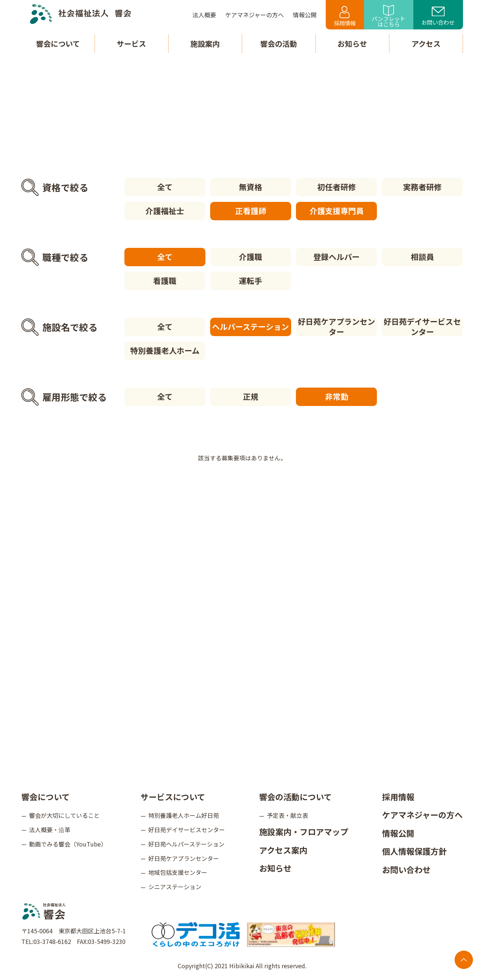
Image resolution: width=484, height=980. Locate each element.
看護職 (165, 281)
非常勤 (337, 396)
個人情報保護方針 (414, 851)
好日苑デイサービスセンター (422, 327)
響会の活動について (295, 797)
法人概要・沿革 (50, 830)
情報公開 (398, 833)
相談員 (422, 257)
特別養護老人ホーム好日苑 (184, 815)
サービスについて (173, 797)
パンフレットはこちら (388, 16)
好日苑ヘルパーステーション (186, 844)
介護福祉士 (165, 211)
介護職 (250, 257)
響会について (45, 797)
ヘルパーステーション (250, 327)
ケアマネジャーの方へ (422, 815)
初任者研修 (337, 187)
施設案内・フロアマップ (304, 831)
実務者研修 (422, 187)
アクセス (426, 44)
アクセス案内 (283, 850)
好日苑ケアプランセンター (336, 327)
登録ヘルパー (336, 257)
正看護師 (251, 211)
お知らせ (275, 868)
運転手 (250, 281)
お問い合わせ (438, 17)
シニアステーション (175, 887)
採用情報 (345, 16)
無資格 (250, 187)
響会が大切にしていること (64, 815)
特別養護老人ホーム (165, 350)
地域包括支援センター (178, 872)
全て (165, 187)
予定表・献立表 (287, 815)
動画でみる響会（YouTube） (68, 844)
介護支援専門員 (337, 211)
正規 (251, 396)
